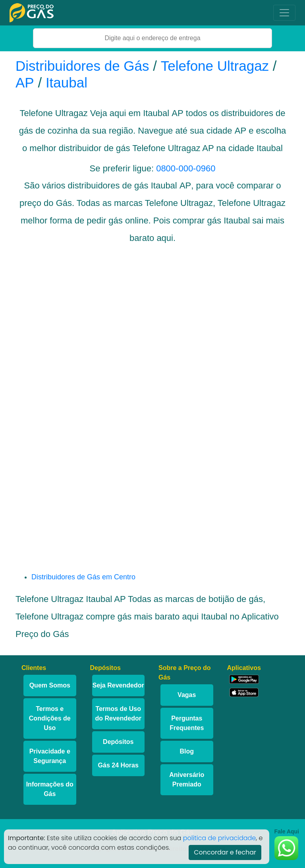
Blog (187, 751)
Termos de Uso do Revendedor (118, 714)
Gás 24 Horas (118, 765)
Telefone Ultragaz (215, 66)
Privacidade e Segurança (50, 756)
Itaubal (67, 83)
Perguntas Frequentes (187, 723)
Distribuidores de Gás (84, 66)
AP (25, 83)
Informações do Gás (50, 789)
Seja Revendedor (118, 685)
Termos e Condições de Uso (50, 718)
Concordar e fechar (225, 852)
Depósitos (118, 742)
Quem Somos (50, 685)
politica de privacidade (220, 838)
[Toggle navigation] (284, 13)
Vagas (187, 695)
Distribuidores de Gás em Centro (83, 577)
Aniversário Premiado (187, 780)
